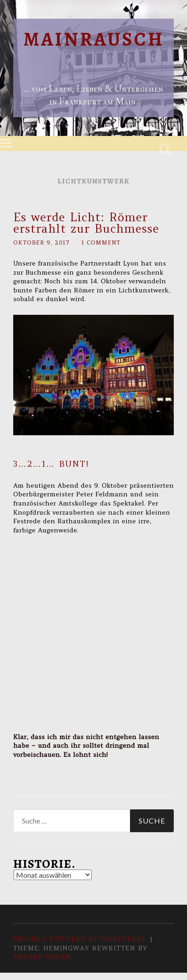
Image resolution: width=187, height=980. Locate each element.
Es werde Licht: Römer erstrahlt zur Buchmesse (86, 223)
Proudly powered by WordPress (79, 939)
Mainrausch (94, 39)
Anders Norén (42, 957)
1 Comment (101, 242)
